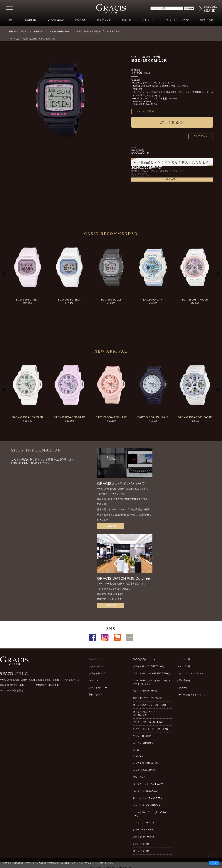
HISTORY (113, 31)
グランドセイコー (98, 688)
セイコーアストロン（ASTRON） (150, 705)
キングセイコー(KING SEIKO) (148, 722)
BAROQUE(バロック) (144, 659)
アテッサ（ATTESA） (144, 837)
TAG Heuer (80, 20)
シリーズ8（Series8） (144, 830)
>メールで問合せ (146, 111)
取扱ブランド (104, 20)
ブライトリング (97, 673)
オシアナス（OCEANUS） (146, 763)
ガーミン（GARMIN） (144, 743)
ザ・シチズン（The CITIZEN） (149, 798)
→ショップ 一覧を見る (12, 691)
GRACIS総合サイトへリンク (191, 695)
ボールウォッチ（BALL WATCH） (150, 784)
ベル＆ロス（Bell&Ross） (146, 791)
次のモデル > (201, 136)
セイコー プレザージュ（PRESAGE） (152, 729)
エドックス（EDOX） (144, 823)
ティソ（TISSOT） (143, 736)
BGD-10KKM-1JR (49, 39)
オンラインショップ (175, 20)
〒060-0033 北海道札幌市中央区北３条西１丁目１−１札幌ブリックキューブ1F (40, 680)
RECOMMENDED (88, 31)
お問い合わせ (206, 20)
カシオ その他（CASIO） (27, 39)
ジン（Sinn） (140, 777)
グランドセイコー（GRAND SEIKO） (152, 673)
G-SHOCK (138, 756)
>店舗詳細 (111, 526)
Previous (4, 274)
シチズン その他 (141, 844)
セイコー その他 (141, 851)
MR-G (136, 750)
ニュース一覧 (183, 659)
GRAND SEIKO (56, 20)
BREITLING (31, 20)
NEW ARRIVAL (60, 31)
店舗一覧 (127, 20)
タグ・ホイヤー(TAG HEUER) (148, 698)
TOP (11, 20)
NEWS (38, 31)
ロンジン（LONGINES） (146, 691)
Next (218, 274)
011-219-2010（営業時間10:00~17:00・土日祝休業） (164, 86)
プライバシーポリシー (83, 863)
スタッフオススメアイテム (190, 673)
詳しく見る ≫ (172, 122)
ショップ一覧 (183, 666)
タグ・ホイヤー (97, 666)
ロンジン (93, 681)
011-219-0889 (144, 102)
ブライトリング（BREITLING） (149, 666)
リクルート (148, 20)
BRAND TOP (18, 31)
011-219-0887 (17, 685)
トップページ (96, 659)
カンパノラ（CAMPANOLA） (148, 805)
